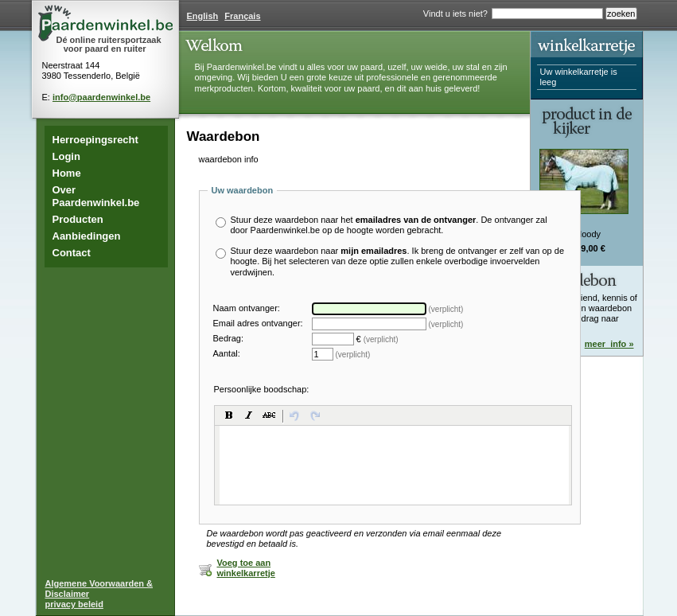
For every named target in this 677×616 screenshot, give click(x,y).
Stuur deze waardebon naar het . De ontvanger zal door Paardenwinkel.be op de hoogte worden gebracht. (389, 225)
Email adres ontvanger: (258, 324)
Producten (78, 219)
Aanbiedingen (87, 236)
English (203, 16)
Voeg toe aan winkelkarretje (246, 568)
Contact (72, 253)
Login (66, 156)
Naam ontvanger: (247, 308)
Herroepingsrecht (95, 140)
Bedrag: (229, 339)
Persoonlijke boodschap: (262, 389)
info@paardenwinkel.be (101, 97)
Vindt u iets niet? (455, 14)
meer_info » (609, 344)
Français (242, 16)
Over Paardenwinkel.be (96, 196)
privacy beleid (74, 604)
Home (67, 173)
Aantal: (227, 354)
